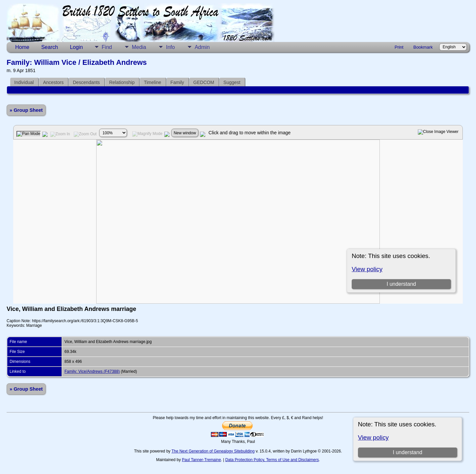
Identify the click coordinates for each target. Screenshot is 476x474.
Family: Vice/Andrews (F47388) (92, 371)
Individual (24, 82)
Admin (202, 47)
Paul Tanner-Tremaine (201, 460)
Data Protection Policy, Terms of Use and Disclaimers (272, 460)
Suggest (232, 82)
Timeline (152, 82)
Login (76, 47)
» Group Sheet (26, 110)
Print (399, 47)
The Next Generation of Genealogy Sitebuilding (213, 451)
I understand (407, 452)
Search (50, 47)
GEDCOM (204, 82)
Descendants (86, 82)
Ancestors (53, 82)
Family (177, 82)
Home (22, 47)
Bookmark (423, 47)
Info (170, 47)
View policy (373, 437)
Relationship (122, 82)
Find (107, 47)
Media (139, 47)
